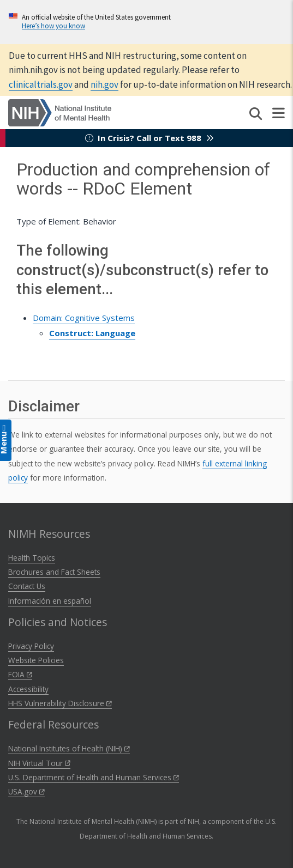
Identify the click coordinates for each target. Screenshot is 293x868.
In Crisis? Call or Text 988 (150, 138)
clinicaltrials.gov (41, 84)
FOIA (20, 674)
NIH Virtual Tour (39, 763)
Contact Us (27, 586)
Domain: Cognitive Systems (84, 318)
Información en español (50, 601)
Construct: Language (92, 333)
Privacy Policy (31, 646)
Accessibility (28, 689)
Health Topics (32, 558)
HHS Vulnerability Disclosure (60, 703)
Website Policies (36, 660)
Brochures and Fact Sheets (54, 572)
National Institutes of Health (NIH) (69, 748)
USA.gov (26, 791)
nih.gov (104, 84)
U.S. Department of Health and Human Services (94, 777)
